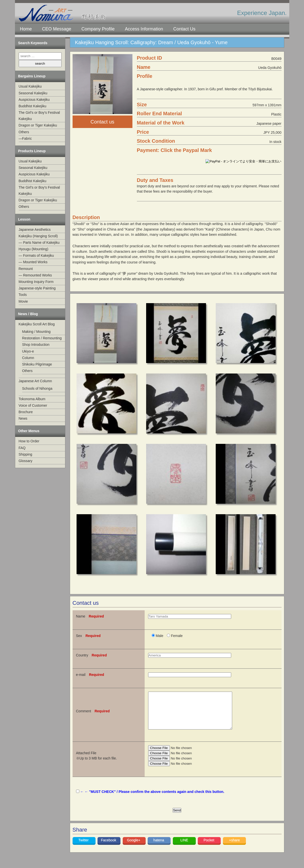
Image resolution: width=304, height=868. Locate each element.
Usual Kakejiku (30, 86)
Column (28, 358)
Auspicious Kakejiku (34, 100)
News (23, 418)
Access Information (144, 29)
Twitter (84, 848)
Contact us (102, 122)
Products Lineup (32, 151)
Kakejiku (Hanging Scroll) (38, 236)
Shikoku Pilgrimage (37, 364)
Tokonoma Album (32, 399)
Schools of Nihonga (37, 388)
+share (234, 848)
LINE (184, 848)
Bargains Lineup (32, 76)
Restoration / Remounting (42, 338)
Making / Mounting (36, 332)
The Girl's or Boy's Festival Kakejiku (39, 116)
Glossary (26, 461)
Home (26, 29)
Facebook (109, 848)
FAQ (22, 448)
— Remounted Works (35, 275)
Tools (23, 295)
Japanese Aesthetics (35, 230)
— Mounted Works (33, 262)
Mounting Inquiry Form (36, 282)
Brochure (26, 412)
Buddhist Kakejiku (33, 106)
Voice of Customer (33, 405)
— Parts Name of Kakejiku (39, 243)
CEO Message (57, 29)
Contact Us (184, 29)
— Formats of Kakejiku (36, 255)
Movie (23, 301)
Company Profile (98, 29)
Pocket (209, 848)
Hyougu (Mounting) (34, 249)
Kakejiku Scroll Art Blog (37, 324)
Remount (26, 269)
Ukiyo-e (28, 351)
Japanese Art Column (35, 381)
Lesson (24, 219)
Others (24, 132)
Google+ (134, 848)
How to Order (29, 441)
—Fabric (25, 138)
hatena (159, 848)
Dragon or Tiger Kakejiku (38, 125)
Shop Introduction (36, 345)
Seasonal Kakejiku (33, 93)
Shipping (26, 454)
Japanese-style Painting (37, 288)
